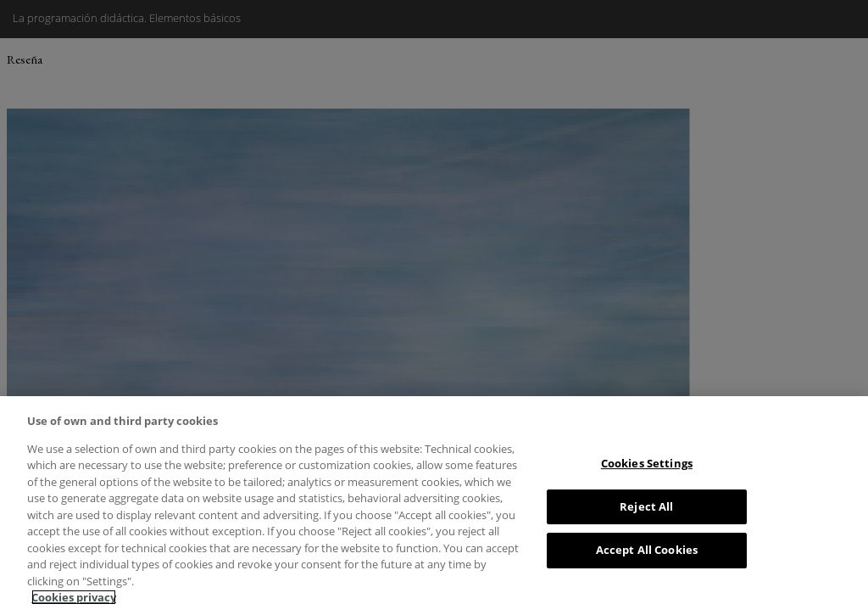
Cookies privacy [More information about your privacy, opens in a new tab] (74, 597)
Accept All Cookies (647, 550)
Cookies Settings (647, 463)
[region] (434, 506)
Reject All (646, 506)
